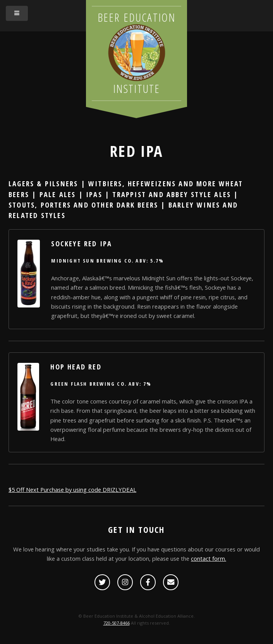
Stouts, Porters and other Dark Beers (83, 205)
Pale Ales (58, 194)
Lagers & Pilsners (43, 183)
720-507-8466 (117, 623)
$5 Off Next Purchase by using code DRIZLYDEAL (72, 489)
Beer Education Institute (137, 53)
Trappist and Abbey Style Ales (172, 194)
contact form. (209, 558)
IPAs (94, 194)
